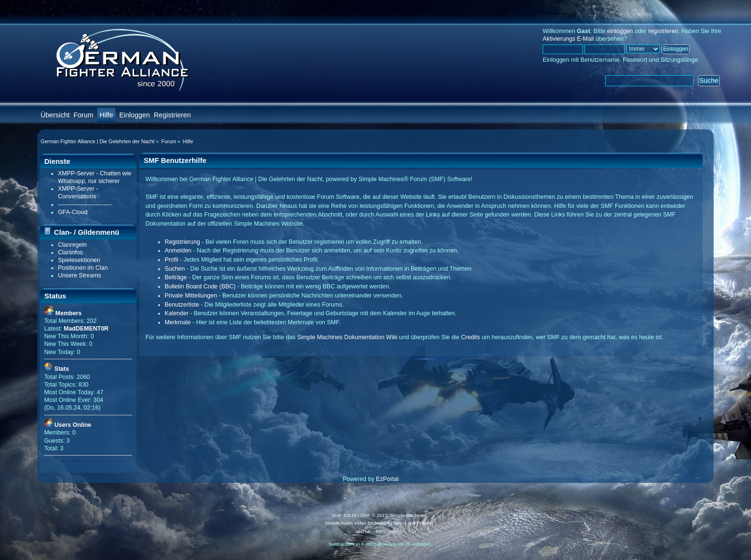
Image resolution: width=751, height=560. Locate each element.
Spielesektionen (79, 260)
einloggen (620, 31)
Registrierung (182, 242)
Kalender (177, 313)
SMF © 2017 (374, 515)
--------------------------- (85, 205)
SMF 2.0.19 (344, 515)
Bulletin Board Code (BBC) (200, 286)
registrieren (663, 31)
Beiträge (176, 277)
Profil (171, 260)
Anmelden (178, 251)
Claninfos (70, 252)
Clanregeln (72, 245)
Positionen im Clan (83, 268)
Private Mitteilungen (191, 296)
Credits (471, 337)
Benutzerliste (182, 305)
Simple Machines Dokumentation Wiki (347, 337)
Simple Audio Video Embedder (357, 523)
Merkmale (178, 322)
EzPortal (387, 479)
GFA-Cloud (73, 212)
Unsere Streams (80, 275)
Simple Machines (408, 515)
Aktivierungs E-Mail (568, 39)
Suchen (175, 269)
